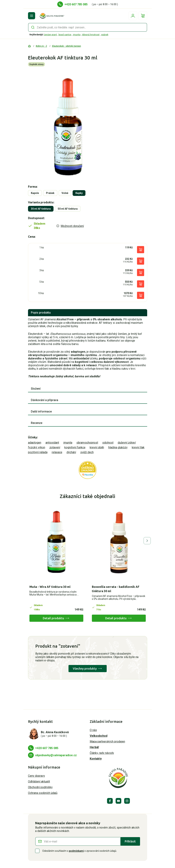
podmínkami (76, 851)
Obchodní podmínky (40, 787)
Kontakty (96, 759)
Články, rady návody (102, 753)
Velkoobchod (99, 736)
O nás (93, 730)
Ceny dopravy (36, 776)
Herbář (94, 747)
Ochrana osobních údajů (43, 793)
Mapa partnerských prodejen (107, 741)
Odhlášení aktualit (39, 781)
